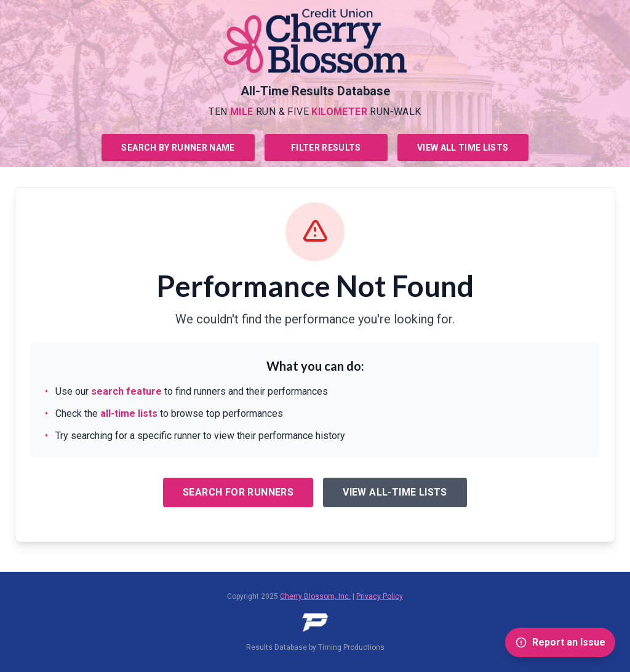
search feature (126, 391)
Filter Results (326, 148)
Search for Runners (238, 492)
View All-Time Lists (395, 492)
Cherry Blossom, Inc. (315, 596)
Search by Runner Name (178, 148)
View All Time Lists (463, 148)
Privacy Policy (380, 596)
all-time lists (129, 413)
